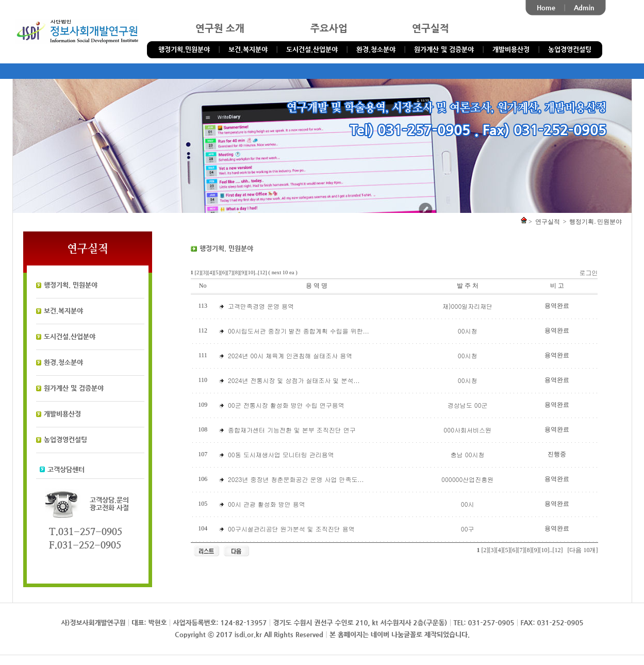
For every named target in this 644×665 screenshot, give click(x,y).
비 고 (557, 286)
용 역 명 (317, 286)
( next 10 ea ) (283, 272)
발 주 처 (468, 286)
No (203, 286)
